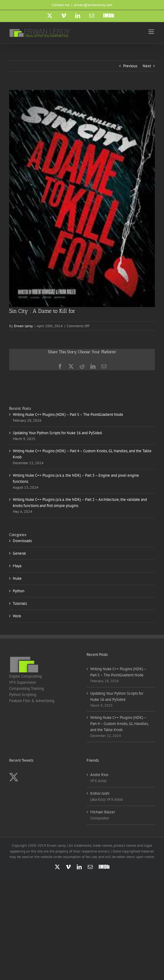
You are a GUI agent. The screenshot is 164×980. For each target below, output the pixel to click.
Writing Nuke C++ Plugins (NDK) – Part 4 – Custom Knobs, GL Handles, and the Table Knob (119, 724)
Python (19, 591)
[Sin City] (82, 198)
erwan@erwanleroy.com (93, 5)
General (19, 553)
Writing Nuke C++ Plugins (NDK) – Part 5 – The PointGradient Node (68, 414)
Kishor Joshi (100, 793)
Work (17, 616)
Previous (130, 66)
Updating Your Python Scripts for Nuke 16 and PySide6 (57, 433)
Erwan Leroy (23, 326)
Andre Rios (99, 775)
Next (147, 66)
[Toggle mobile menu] (152, 32)
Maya (17, 566)
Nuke (17, 578)
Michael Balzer (103, 812)
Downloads (22, 541)
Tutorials (20, 603)
